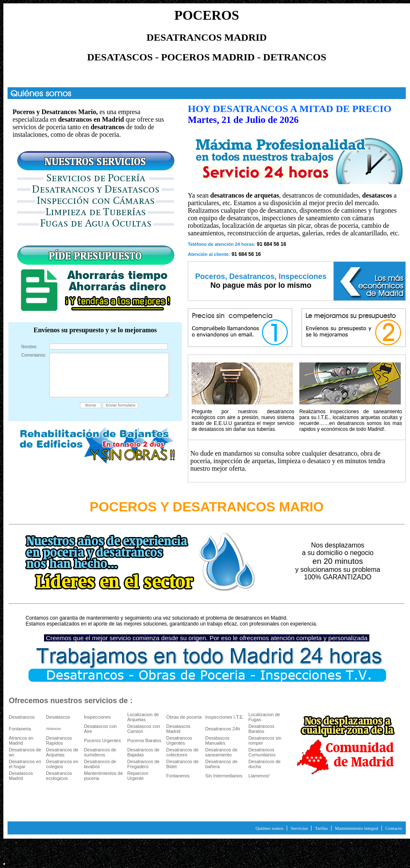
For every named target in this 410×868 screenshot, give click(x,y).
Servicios (299, 828)
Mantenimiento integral (357, 828)
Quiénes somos (269, 828)
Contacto (394, 828)
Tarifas (321, 828)
